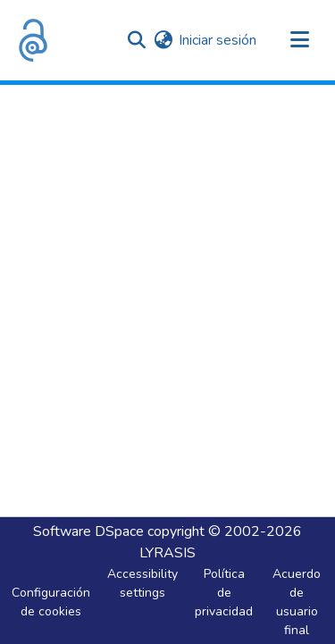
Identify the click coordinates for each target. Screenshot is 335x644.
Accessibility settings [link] (142, 583)
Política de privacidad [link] (224, 593)
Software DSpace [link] (88, 531)
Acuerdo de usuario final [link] (297, 602)
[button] (33, 40)
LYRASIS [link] (167, 553)
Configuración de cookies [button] (51, 602)
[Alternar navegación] (299, 40)
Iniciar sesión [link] (218, 40)
